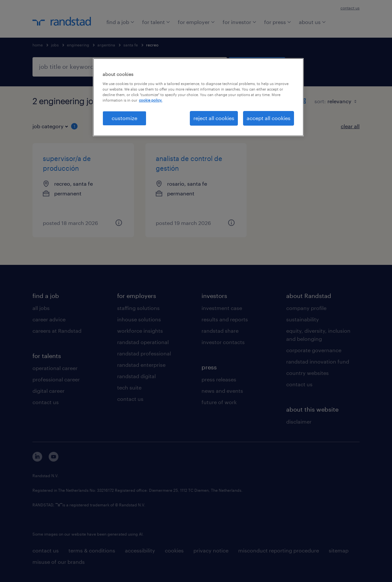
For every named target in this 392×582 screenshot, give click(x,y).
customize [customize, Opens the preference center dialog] (124, 118)
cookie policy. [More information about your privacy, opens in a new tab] (151, 100)
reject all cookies (214, 118)
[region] (198, 97)
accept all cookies (269, 118)
